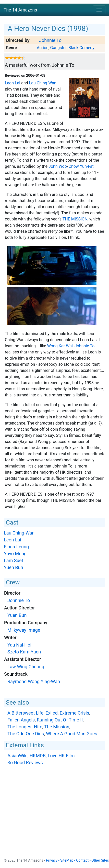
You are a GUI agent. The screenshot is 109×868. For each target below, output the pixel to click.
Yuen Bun (13, 567)
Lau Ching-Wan (43, 83)
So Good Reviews (25, 763)
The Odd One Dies (26, 734)
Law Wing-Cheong (26, 667)
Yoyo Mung (15, 554)
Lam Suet (14, 560)
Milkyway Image (24, 630)
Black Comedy (81, 48)
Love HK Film (61, 756)
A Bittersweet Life (25, 713)
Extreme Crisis (74, 713)
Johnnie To (50, 40)
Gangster (59, 48)
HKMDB (38, 756)
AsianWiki (17, 756)
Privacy (52, 860)
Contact (82, 860)
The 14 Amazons (20, 10)
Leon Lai (13, 83)
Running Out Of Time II (60, 720)
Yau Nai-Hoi (19, 645)
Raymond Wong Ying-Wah (34, 681)
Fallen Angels (21, 720)
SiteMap (67, 860)
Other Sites (100, 860)
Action (43, 48)
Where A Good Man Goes (71, 734)
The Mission (75, 219)
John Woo (58, 166)
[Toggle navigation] (99, 10)
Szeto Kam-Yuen (24, 652)
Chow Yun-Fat (81, 166)
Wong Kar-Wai (60, 346)
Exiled (52, 713)
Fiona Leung (16, 547)
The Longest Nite (25, 727)
